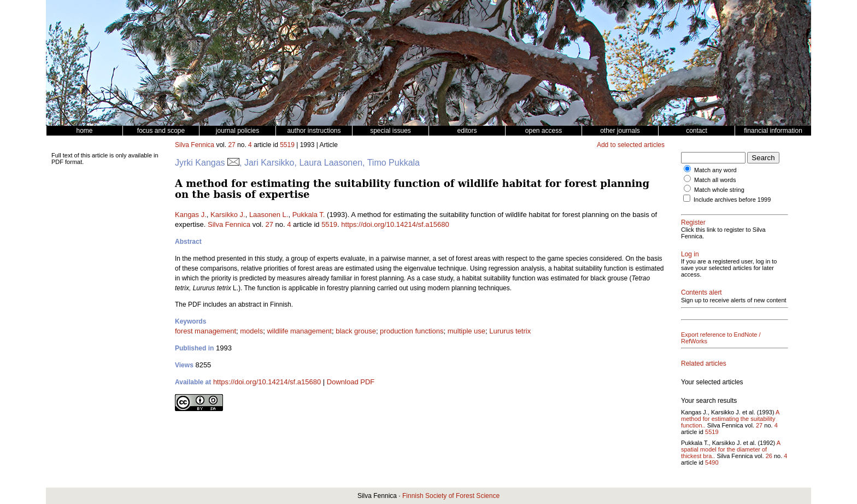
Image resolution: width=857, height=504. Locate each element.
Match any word (715, 170)
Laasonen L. (269, 215)
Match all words (715, 180)
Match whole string (719, 190)
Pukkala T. (309, 215)
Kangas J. (191, 215)
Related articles (704, 364)
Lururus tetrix (510, 331)
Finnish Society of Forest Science (451, 496)
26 (769, 456)
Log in (690, 254)
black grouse (356, 331)
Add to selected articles (631, 145)
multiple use (466, 331)
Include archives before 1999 (732, 200)
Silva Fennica (195, 145)
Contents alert (702, 292)
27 (231, 145)
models (251, 331)
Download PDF (351, 382)
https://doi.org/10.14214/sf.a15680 (395, 224)
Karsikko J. (228, 215)
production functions (412, 331)
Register (693, 222)
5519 (287, 145)
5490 (712, 462)
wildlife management (299, 331)
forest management (206, 331)
